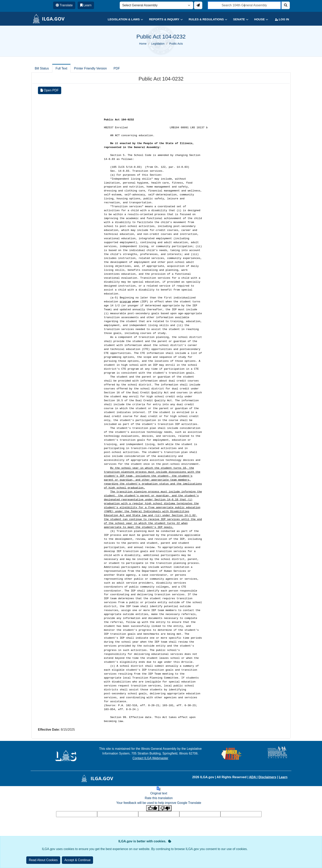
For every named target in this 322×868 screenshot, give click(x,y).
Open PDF (50, 90)
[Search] (286, 5)
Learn (283, 777)
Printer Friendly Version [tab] (90, 68)
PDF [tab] (117, 68)
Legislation (158, 44)
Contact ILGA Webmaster (150, 758)
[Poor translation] (165, 808)
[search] (244, 5)
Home (143, 44)
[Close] (78, 860)
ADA (253, 777)
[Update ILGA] (198, 5)
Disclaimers (267, 777)
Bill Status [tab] (42, 68)
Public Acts (176, 44)
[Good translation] (153, 808)
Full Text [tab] (61, 68)
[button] (122, 19)
